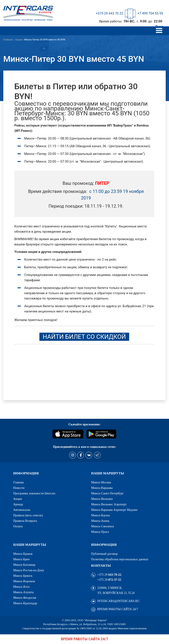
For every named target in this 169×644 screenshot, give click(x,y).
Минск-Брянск (23, 576)
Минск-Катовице (24, 565)
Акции (18, 499)
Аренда (18, 504)
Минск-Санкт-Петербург (107, 493)
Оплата (18, 526)
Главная (18, 482)
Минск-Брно (21, 559)
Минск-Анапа (100, 521)
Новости (19, 488)
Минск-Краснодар (25, 603)
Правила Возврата (25, 521)
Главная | (9, 40)
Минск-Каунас (101, 515)
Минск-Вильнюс (102, 499)
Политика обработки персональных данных (120, 559)
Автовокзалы (22, 510)
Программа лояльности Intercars (34, 493)
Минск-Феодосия (25, 598)
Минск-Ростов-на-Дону (29, 570)
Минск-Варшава (102, 488)
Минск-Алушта (23, 592)
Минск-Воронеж (24, 581)
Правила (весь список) (28, 515)
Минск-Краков (23, 554)
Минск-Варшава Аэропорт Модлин (114, 510)
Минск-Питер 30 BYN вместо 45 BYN (45, 40)
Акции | (19, 40)
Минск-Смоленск (103, 526)
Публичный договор (104, 554)
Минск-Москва (101, 482)
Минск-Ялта (21, 587)
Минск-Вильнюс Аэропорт (109, 504)
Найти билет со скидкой (84, 337)
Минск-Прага (100, 532)
